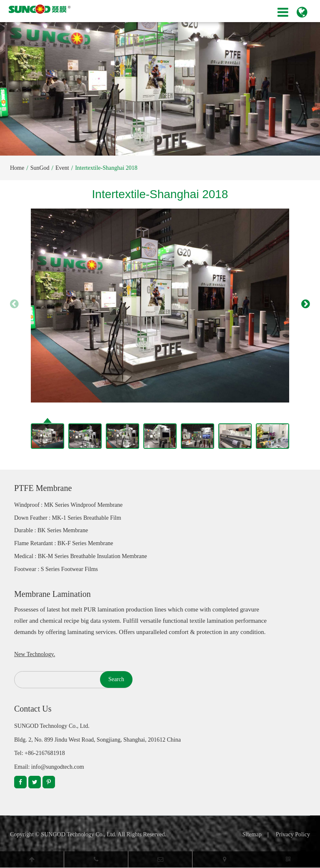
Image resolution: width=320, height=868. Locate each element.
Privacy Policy (293, 834)
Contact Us (33, 709)
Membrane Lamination (52, 594)
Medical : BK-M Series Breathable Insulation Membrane (81, 556)
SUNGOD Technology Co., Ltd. (79, 834)
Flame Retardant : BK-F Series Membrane (64, 543)
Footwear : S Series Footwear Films (56, 569)
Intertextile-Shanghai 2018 (106, 168)
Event (62, 168)
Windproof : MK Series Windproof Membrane (68, 505)
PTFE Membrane (43, 488)
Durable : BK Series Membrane (51, 530)
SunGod (40, 168)
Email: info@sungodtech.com (49, 767)
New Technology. (35, 654)
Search (116, 679)
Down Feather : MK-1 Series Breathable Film (68, 518)
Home (17, 168)
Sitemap (252, 834)
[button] (306, 304)
